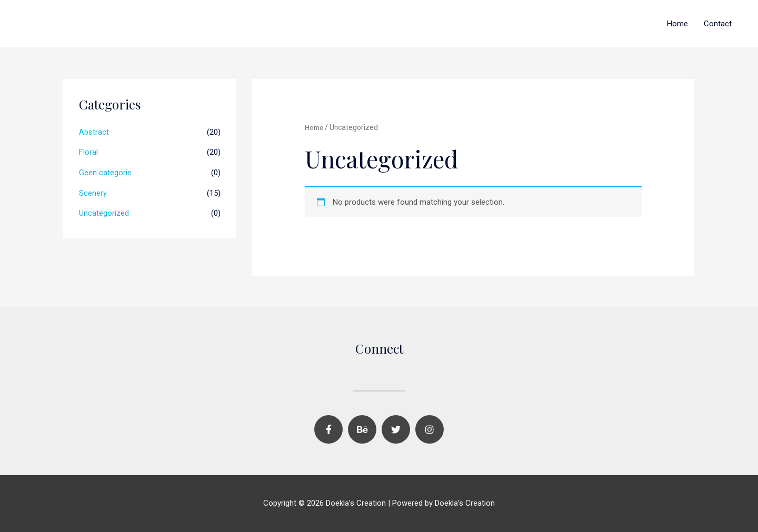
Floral (88, 152)
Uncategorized (104, 212)
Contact (718, 24)
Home (677, 24)
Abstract (94, 132)
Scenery (93, 192)
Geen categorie (105, 172)
